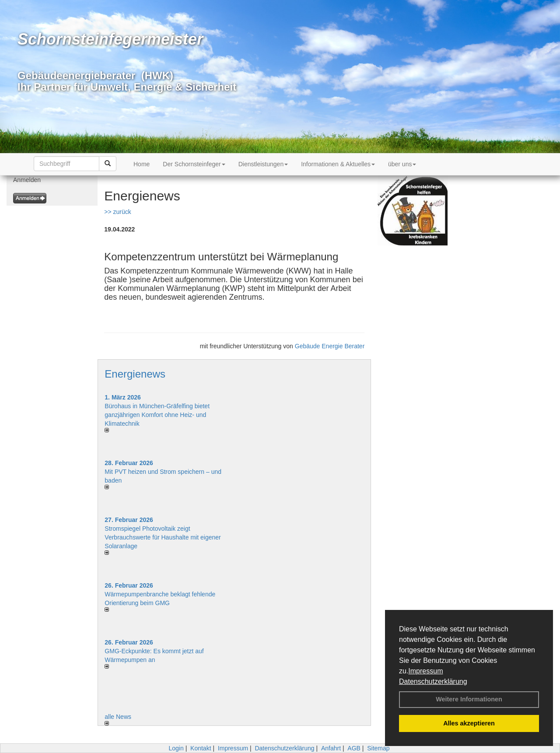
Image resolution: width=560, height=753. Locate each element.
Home (142, 164)
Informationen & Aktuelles (338, 164)
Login (176, 748)
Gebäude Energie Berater (330, 346)
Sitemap (378, 748)
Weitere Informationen (469, 699)
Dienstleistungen (263, 164)
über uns (402, 164)
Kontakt (201, 748)
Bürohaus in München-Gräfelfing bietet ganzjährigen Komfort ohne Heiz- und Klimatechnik (157, 415)
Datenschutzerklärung (433, 681)
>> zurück (117, 212)
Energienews (135, 374)
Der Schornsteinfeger (194, 164)
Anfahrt (331, 748)
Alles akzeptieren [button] (469, 723)
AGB (354, 748)
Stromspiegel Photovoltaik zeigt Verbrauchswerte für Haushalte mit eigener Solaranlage (163, 537)
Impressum (425, 671)
